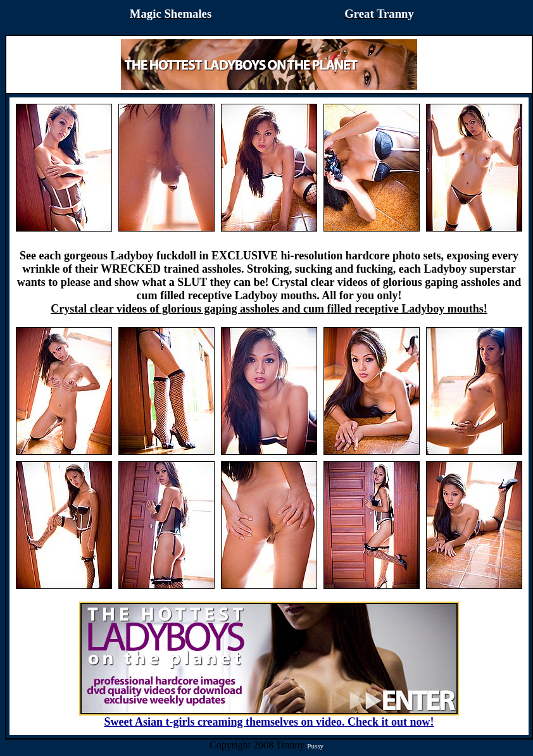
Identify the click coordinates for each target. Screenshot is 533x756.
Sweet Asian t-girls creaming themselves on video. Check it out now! (269, 717)
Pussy (315, 746)
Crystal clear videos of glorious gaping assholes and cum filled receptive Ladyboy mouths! (269, 309)
